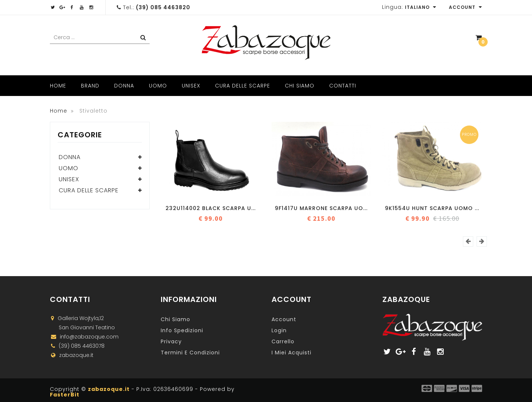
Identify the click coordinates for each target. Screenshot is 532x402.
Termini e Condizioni (190, 353)
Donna (124, 86)
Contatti (343, 86)
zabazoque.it (109, 389)
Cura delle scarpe (243, 86)
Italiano (421, 7)
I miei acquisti (291, 353)
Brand (90, 86)
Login (279, 330)
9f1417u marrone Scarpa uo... (321, 208)
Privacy (171, 341)
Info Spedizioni (182, 330)
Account (465, 7)
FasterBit (65, 395)
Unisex (191, 86)
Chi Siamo (300, 86)
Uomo (158, 86)
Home (58, 86)
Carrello (283, 341)
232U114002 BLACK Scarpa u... (211, 208)
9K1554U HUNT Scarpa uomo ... (432, 208)
